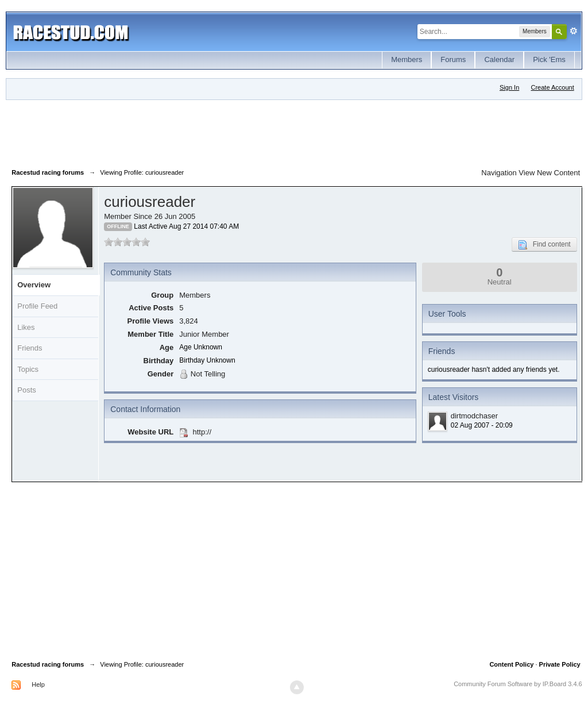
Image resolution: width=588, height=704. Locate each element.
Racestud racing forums (48, 664)
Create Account (553, 87)
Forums (453, 59)
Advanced (574, 31)
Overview (34, 285)
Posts (27, 390)
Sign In (509, 87)
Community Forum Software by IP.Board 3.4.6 (518, 684)
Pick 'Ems (549, 59)
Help (38, 684)
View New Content (549, 173)
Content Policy (511, 664)
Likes (26, 327)
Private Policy (560, 664)
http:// (202, 432)
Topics (28, 369)
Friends (30, 348)
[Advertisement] (220, 132)
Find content (544, 245)
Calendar (499, 59)
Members (407, 59)
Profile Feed (37, 306)
